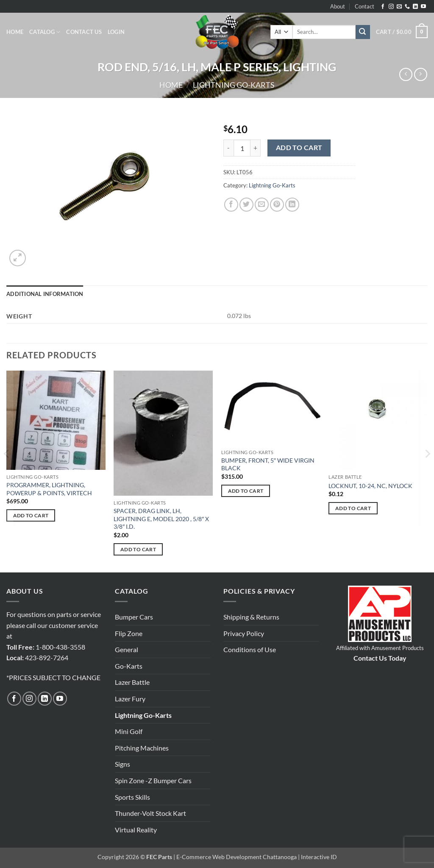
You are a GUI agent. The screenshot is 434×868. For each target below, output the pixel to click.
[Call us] (407, 7)
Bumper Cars (134, 617)
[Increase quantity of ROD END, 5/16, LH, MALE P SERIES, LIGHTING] (256, 148)
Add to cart (299, 148)
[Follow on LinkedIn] (415, 7)
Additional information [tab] (45, 294)
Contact (364, 6)
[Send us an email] (399, 7)
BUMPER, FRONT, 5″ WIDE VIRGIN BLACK (268, 464)
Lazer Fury (130, 699)
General (127, 649)
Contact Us (84, 32)
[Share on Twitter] (246, 205)
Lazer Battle (132, 682)
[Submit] (363, 32)
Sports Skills (132, 797)
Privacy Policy (244, 633)
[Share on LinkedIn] (292, 205)
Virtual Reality (136, 830)
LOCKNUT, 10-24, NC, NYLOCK (370, 486)
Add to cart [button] (31, 515)
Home (15, 32)
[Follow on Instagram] (391, 7)
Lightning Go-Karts (234, 85)
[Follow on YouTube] (423, 7)
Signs (122, 764)
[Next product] (406, 74)
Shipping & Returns (251, 617)
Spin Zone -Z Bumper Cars (153, 780)
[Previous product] (421, 74)
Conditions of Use (250, 649)
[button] (116, 32)
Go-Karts (129, 666)
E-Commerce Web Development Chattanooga (236, 857)
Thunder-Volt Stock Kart (150, 813)
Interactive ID (319, 857)
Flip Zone (129, 633)
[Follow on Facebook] (383, 7)
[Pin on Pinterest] (277, 205)
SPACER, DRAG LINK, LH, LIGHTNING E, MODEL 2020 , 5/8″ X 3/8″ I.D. (161, 519)
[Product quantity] (242, 148)
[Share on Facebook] (231, 205)
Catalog (45, 32)
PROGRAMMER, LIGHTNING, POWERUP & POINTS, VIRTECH (49, 489)
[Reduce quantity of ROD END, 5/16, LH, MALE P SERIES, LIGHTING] (228, 148)
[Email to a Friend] (262, 205)
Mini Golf (129, 731)
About (338, 6)
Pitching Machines (142, 748)
